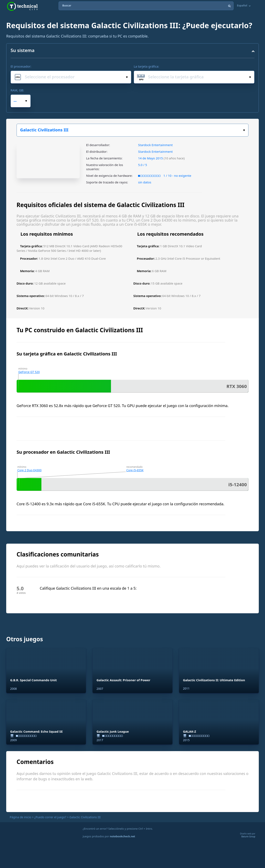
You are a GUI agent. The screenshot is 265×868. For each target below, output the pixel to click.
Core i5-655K (135, 470)
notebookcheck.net (122, 836)
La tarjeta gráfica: (146, 66)
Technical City (22, 6)
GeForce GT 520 (29, 372)
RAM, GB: (17, 90)
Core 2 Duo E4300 (30, 470)
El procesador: (21, 66)
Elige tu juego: (244, 130)
